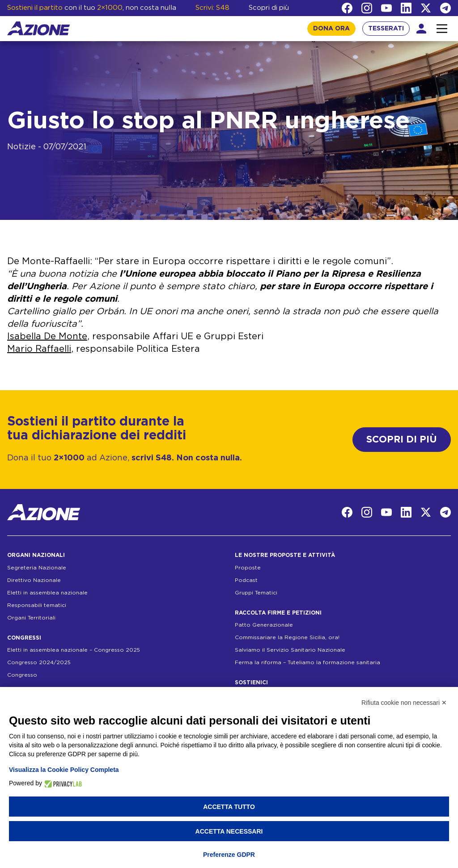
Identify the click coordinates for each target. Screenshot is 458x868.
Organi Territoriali (31, 618)
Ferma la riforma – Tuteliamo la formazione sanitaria (307, 662)
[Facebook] (347, 8)
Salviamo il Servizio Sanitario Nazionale (290, 650)
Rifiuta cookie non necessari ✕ (404, 703)
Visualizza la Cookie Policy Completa (64, 770)
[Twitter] (426, 8)
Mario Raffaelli (39, 349)
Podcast (246, 580)
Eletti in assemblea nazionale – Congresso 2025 (74, 650)
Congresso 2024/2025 (39, 662)
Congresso (22, 675)
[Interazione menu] (442, 29)
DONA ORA (331, 29)
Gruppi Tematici (256, 593)
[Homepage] (38, 28)
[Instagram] (367, 8)
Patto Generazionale (264, 625)
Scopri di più (269, 8)
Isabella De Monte (47, 337)
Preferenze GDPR (229, 855)
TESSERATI (386, 29)
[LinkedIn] (406, 8)
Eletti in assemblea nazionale (47, 593)
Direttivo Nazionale (34, 580)
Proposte (248, 568)
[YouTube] (386, 8)
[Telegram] (445, 8)
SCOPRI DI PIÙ (402, 440)
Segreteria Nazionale (37, 568)
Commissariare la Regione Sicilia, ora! (287, 637)
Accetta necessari (229, 831)
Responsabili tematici (37, 605)
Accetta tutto (229, 807)
